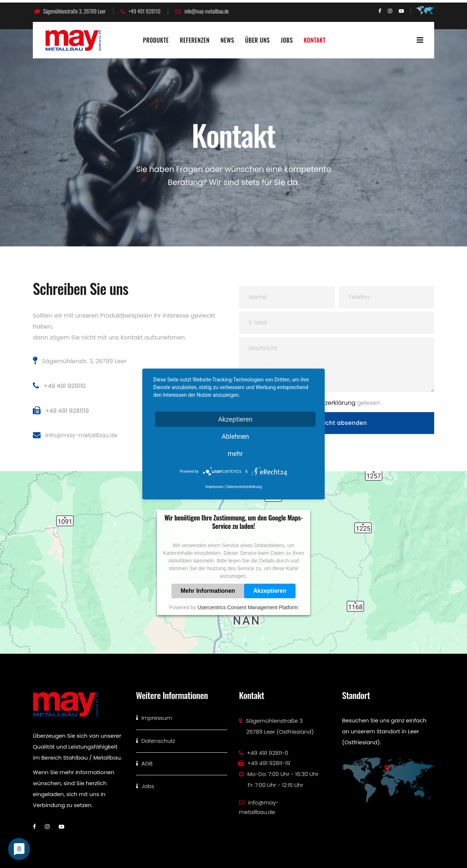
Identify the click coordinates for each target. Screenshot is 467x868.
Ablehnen (235, 436)
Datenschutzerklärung (244, 487)
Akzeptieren (270, 591)
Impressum (214, 487)
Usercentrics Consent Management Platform (248, 607)
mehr (235, 454)
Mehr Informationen (208, 591)
